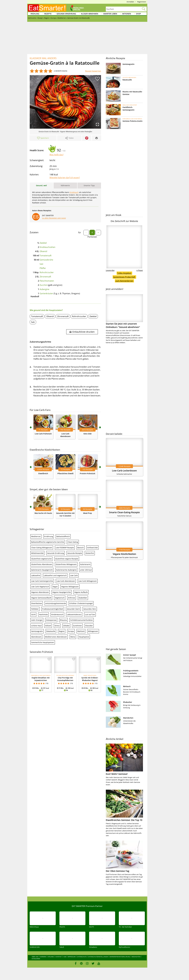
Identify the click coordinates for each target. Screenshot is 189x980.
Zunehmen (77, 626)
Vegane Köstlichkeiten (124, 554)
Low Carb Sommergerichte (42, 581)
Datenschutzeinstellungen (98, 957)
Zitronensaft (45, 277)
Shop (138, 14)
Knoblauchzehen (47, 247)
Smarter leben (110, 14)
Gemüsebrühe (46, 260)
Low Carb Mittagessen (88, 581)
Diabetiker (83, 598)
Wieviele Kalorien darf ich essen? (65, 178)
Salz (41, 264)
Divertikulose (37, 603)
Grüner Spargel (130, 655)
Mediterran (36, 536)
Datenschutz (82, 957)
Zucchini (44, 285)
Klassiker (89, 626)
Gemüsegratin (37, 631)
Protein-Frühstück (88, 473)
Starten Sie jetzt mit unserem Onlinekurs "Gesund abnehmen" (124, 311)
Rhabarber (128, 702)
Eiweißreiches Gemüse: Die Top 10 (124, 820)
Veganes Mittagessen (70, 587)
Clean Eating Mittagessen (42, 548)
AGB (65, 957)
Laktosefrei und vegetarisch (55, 575)
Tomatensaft (46, 256)
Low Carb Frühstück (43, 434)
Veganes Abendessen (40, 592)
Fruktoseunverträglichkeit (53, 609)
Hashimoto (43, 614)
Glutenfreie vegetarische (41, 559)
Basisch (81, 548)
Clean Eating (73, 542)
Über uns (35, 957)
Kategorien (36, 959)
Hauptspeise (84, 637)
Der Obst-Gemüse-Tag (118, 871)
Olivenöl (43, 251)
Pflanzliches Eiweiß (65, 473)
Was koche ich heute (43, 513)
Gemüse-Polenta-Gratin (132, 121)
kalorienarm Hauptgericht (42, 570)
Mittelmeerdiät (37, 553)
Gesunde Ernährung (66, 14)
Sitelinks (51, 957)
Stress (57, 626)
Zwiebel (43, 243)
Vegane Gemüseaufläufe (41, 598)
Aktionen (127, 14)
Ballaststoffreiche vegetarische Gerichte (48, 542)
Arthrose (72, 598)
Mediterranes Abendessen (56, 637)
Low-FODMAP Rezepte (65, 548)
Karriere (43, 957)
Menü (73, 637)
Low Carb (74, 575)
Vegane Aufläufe (81, 592)
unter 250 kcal (86, 570)
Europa (71, 631)
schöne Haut (36, 626)
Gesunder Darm (73, 609)
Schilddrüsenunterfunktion (82, 620)
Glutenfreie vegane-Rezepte (67, 559)
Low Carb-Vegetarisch (40, 587)
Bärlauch (127, 686)
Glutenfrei (90, 553)
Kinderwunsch (57, 614)
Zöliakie (66, 626)
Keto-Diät (88, 434)
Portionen (92, 237)
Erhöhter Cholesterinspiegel (81, 603)
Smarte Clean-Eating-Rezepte (124, 512)
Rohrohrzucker (47, 272)
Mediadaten (136, 957)
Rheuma (63, 620)
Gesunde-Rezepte (75, 553)
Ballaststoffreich (63, 536)
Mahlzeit (81, 631)
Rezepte (48, 14)
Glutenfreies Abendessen (42, 564)
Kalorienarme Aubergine (66, 570)
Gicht (33, 614)
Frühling (35, 14)
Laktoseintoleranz (74, 614)
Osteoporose (51, 620)
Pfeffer (43, 268)
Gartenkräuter (46, 293)
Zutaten (34, 232)
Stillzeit (48, 626)
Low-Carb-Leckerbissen (124, 471)
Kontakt (59, 957)
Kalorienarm (85, 564)
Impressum (72, 957)
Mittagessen (93, 631)
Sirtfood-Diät (92, 548)
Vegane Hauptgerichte (62, 592)
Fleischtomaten (47, 281)
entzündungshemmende (56, 603)
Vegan (55, 587)
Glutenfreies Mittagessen (66, 564)
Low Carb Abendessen (66, 581)
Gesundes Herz (90, 609)
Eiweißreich (43, 473)
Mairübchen (128, 718)
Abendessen (36, 637)
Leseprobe (110, 270)
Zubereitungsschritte (40, 342)
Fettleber (35, 609)
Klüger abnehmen (90, 14)
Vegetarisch (60, 598)
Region (62, 631)
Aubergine (44, 289)
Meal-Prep (88, 513)
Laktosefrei (36, 575)
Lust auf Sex (90, 614)
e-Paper (140, 270)
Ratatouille (51, 631)
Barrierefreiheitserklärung (120, 957)
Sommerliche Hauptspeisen (43, 642)
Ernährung (49, 536)
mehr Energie (37, 620)
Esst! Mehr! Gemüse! (117, 774)
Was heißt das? (57, 155)
